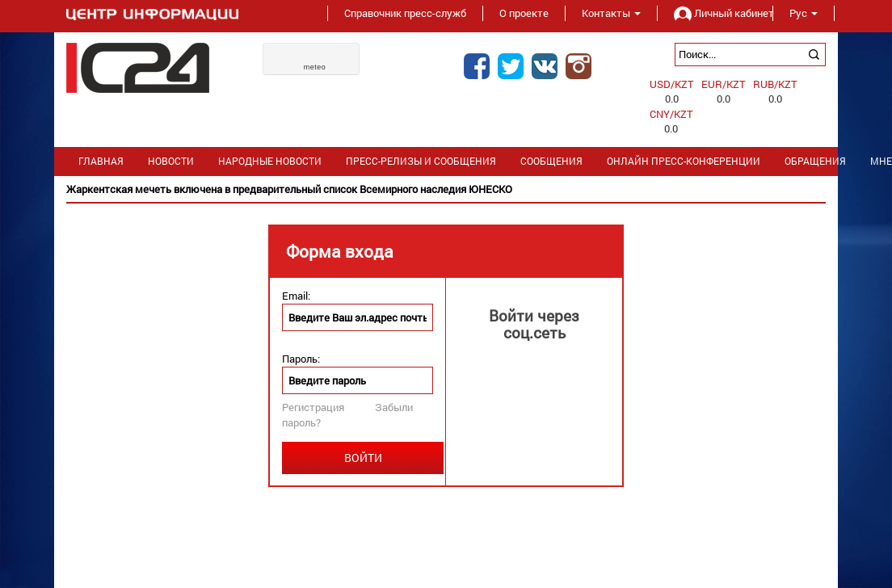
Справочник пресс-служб (405, 13)
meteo (315, 67)
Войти (363, 458)
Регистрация (313, 407)
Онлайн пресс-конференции (684, 161)
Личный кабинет (715, 13)
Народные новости (270, 161)
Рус (804, 13)
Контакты (611, 13)
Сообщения (551, 161)
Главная (101, 161)
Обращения (815, 161)
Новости (171, 161)
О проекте (524, 13)
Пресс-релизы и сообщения (421, 161)
